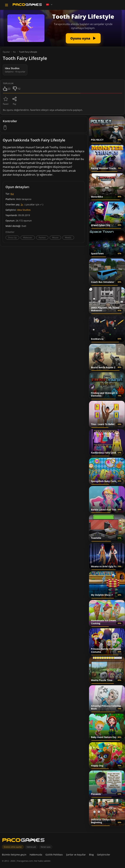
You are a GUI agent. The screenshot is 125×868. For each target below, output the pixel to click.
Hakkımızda (36, 855)
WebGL (68, 238)
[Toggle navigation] (7, 5)
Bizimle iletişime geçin (14, 855)
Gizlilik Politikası (54, 855)
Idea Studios (24, 210)
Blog (91, 855)
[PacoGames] (23, 841)
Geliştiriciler (104, 855)
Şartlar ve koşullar (76, 855)
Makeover (28, 238)
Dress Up (12, 238)
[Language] (49, 5)
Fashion (42, 238)
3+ (22, 204)
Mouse (55, 238)
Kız (12, 194)
